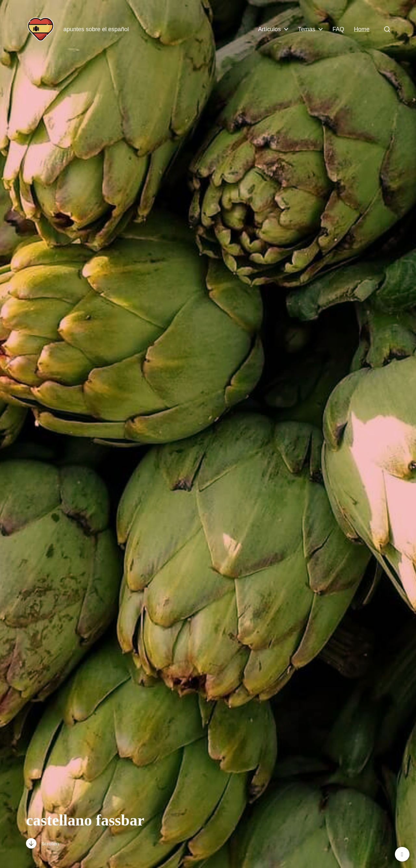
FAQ (338, 29)
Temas (307, 29)
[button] (387, 29)
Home (362, 29)
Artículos (269, 29)
